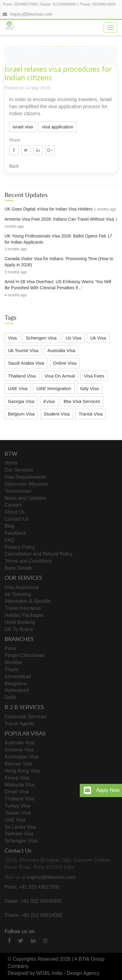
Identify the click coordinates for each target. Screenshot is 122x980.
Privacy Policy (20, 547)
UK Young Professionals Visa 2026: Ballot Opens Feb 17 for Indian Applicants (58, 239)
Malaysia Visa (20, 785)
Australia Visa (61, 350)
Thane (11, 669)
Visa (12, 338)
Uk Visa (98, 338)
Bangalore (16, 684)
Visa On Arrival (60, 376)
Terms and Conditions (28, 561)
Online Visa (65, 363)
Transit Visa (91, 414)
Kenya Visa (17, 778)
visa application (58, 127)
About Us (15, 512)
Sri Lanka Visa (20, 827)
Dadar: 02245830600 (58, 4)
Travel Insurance (23, 608)
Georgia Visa (21, 401)
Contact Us (17, 519)
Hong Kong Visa (22, 771)
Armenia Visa (19, 750)
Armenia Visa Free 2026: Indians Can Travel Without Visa (59, 219)
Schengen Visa (41, 338)
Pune (10, 648)
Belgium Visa (21, 414)
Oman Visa (17, 792)
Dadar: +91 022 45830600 (33, 901)
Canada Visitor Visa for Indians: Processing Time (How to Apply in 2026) (59, 262)
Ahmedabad (18, 676)
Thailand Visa (22, 376)
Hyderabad (17, 690)
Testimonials (18, 491)
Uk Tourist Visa (23, 350)
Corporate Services (26, 717)
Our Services (19, 470)
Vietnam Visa (19, 834)
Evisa (49, 401)
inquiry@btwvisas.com (31, 14)
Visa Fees (94, 376)
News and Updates (25, 498)
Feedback (15, 533)
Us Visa (73, 338)
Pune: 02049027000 (20, 4)
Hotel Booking (20, 622)
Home (11, 463)
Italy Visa (89, 388)
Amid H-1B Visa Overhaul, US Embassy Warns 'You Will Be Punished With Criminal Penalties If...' (58, 285)
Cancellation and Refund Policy (39, 554)
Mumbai (13, 662)
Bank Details (18, 568)
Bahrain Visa (18, 764)
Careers (13, 505)
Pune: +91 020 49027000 (32, 887)
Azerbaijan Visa (22, 757)
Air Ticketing (18, 594)
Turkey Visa (17, 806)
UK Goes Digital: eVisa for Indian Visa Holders (48, 209)
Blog (9, 526)
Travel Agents (19, 724)
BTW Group (91, 959)
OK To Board (18, 629)
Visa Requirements (25, 477)
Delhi (10, 697)
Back (14, 166)
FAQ (9, 540)
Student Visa (57, 414)
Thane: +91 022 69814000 (33, 915)
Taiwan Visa (18, 813)
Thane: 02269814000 (97, 4)
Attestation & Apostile (28, 601)
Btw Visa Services (82, 401)
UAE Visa (18, 388)
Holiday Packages (24, 615)
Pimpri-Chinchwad (24, 655)
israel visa (23, 127)
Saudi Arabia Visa (26, 363)
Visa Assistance (22, 587)
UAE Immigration (54, 388)
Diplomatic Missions (26, 484)
